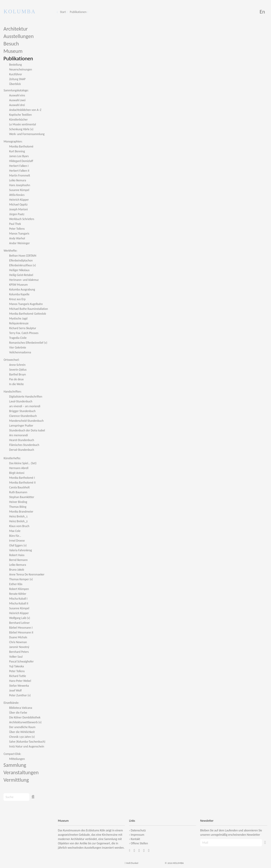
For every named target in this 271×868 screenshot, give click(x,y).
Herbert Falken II (19, 171)
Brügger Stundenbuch (22, 411)
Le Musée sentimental (23, 124)
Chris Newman (18, 642)
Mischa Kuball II (19, 603)
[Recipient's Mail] (231, 843)
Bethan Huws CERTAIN (23, 256)
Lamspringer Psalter (21, 426)
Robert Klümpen (19, 589)
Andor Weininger (20, 243)
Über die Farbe (18, 713)
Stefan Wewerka (19, 686)
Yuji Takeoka (17, 666)
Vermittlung (16, 780)
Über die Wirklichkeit (22, 732)
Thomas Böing (18, 507)
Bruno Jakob (17, 570)
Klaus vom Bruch (19, 526)
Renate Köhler (18, 594)
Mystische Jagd (18, 318)
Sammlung (15, 765)
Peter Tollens (17, 229)
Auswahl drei (17, 105)
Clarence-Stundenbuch (23, 416)
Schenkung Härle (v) (21, 129)
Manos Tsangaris (19, 233)
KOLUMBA (20, 11)
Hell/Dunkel (131, 863)
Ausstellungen (19, 36)
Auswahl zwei (17, 100)
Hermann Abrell (19, 468)
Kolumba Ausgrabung (22, 289)
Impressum (137, 835)
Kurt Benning (17, 151)
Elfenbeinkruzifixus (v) (22, 265)
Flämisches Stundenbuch (24, 445)
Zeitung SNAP (17, 79)
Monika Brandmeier (21, 512)
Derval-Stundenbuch (22, 450)
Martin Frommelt (20, 175)
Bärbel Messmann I (21, 628)
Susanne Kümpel (19, 190)
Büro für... (15, 536)
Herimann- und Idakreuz (24, 280)
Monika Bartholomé (21, 146)
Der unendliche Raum (22, 727)
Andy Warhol (17, 238)
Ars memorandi (18, 435)
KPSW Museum (18, 285)
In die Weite (17, 384)
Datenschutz (138, 830)
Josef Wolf (15, 690)
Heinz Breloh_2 (18, 521)
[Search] (16, 797)
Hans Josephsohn (20, 185)
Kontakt (135, 839)
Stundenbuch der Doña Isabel (27, 430)
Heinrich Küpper (19, 200)
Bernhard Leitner (19, 623)
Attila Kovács (17, 195)
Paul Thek (15, 224)
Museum (13, 51)
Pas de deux (16, 379)
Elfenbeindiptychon (21, 260)
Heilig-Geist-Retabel (21, 275)
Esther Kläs (16, 584)
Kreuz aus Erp (17, 299)
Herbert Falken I (19, 166)
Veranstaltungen (21, 772)
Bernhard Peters (19, 652)
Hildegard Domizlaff (21, 161)
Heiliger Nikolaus (19, 270)
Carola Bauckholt (19, 487)
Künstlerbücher (18, 120)
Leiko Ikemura (18, 180)
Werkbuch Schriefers (22, 219)
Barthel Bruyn (18, 374)
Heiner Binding (18, 502)
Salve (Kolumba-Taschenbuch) (27, 742)
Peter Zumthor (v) (20, 695)
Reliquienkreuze (19, 323)
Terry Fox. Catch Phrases (24, 333)
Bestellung (15, 65)
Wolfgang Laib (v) (20, 618)
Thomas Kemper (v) (21, 579)
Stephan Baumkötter (22, 497)
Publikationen (78, 12)
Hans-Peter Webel (20, 681)
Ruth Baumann (18, 492)
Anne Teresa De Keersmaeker (27, 574)
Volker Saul (16, 657)
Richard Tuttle (18, 676)
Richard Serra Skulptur (23, 328)
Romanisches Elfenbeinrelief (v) (28, 343)
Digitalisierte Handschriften (26, 397)
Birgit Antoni (17, 473)
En (262, 12)
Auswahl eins (17, 95)
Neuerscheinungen (21, 69)
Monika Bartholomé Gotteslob (28, 314)
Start (63, 12)
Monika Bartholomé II (22, 483)
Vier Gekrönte (18, 347)
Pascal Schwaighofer (21, 661)
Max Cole (15, 531)
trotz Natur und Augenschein (27, 746)
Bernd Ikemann (18, 560)
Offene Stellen (139, 843)
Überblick (15, 84)
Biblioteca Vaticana (21, 708)
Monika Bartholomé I (22, 478)
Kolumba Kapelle (19, 294)
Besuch (11, 44)
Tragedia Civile (18, 338)
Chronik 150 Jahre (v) (22, 737)
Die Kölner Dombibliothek (25, 717)
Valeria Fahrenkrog (20, 550)
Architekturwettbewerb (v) (25, 722)
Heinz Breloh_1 (18, 516)
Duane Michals (18, 637)
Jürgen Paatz (17, 214)
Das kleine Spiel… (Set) (23, 463)
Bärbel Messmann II (21, 632)
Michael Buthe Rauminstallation (29, 309)
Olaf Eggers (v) (18, 545)
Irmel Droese (17, 541)
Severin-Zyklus (18, 370)
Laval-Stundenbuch (21, 401)
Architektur (16, 29)
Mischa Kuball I (18, 599)
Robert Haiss (17, 555)
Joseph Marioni (18, 209)
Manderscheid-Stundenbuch (26, 421)
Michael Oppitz (18, 204)
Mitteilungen (17, 759)
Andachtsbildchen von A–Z (25, 110)
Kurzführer (16, 74)
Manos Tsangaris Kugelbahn (26, 304)
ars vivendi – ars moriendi (25, 406)
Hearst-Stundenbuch (22, 440)
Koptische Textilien (20, 115)
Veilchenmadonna (20, 352)
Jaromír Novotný (19, 647)
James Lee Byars (19, 156)
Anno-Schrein (17, 365)
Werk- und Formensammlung (27, 134)
